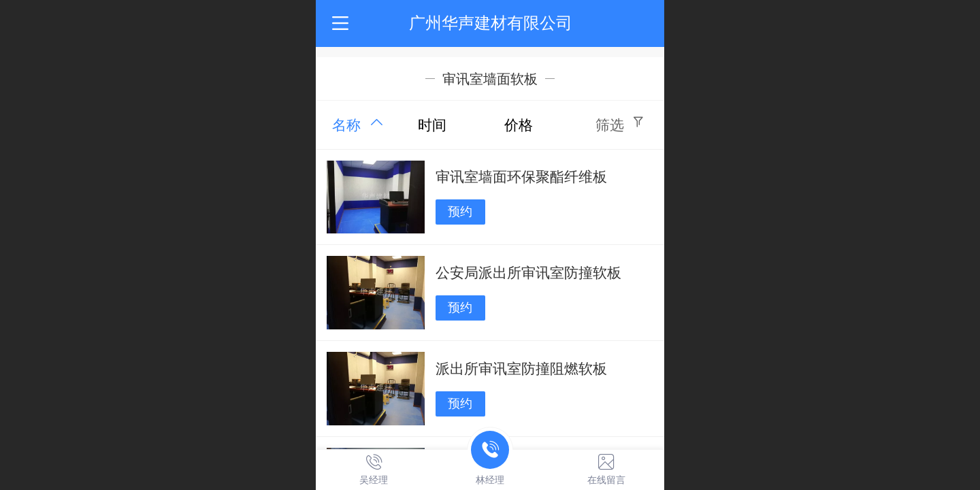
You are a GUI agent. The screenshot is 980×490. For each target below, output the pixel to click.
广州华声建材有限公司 (491, 23)
